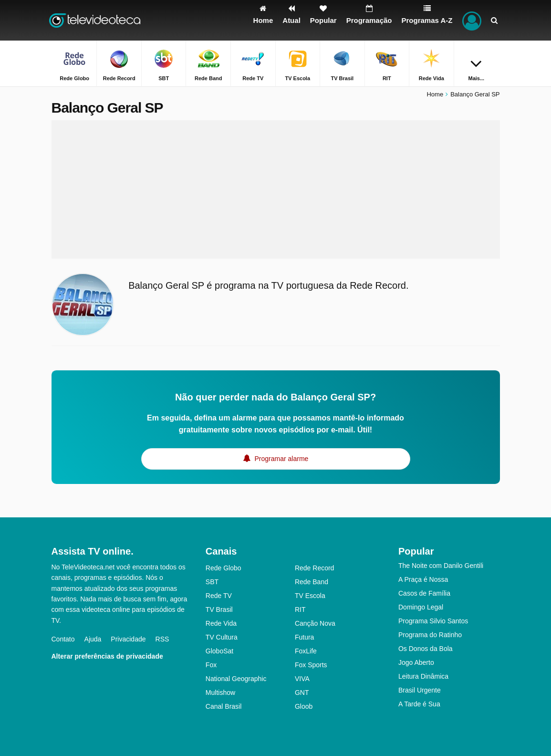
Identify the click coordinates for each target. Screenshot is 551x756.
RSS (162, 639)
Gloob (304, 706)
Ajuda (93, 639)
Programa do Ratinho (430, 635)
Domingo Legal (421, 607)
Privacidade (128, 639)
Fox (211, 665)
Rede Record (315, 568)
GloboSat (219, 651)
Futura (304, 637)
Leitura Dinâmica (423, 676)
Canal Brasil (224, 706)
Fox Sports (311, 665)
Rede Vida (221, 623)
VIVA (302, 679)
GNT (302, 693)
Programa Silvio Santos (433, 621)
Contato (63, 639)
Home (435, 94)
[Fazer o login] (472, 20)
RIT (300, 609)
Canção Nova (315, 623)
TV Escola (310, 596)
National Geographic (236, 679)
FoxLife (306, 651)
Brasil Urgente (420, 690)
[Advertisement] (276, 189)
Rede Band (312, 582)
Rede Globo (224, 568)
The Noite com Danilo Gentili (441, 566)
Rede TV (219, 596)
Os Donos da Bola (426, 649)
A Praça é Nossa (423, 579)
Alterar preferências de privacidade (107, 656)
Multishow (220, 693)
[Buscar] (494, 20)
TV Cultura (222, 637)
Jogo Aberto (416, 662)
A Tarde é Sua (419, 704)
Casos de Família (424, 593)
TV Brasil (219, 609)
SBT (212, 582)
